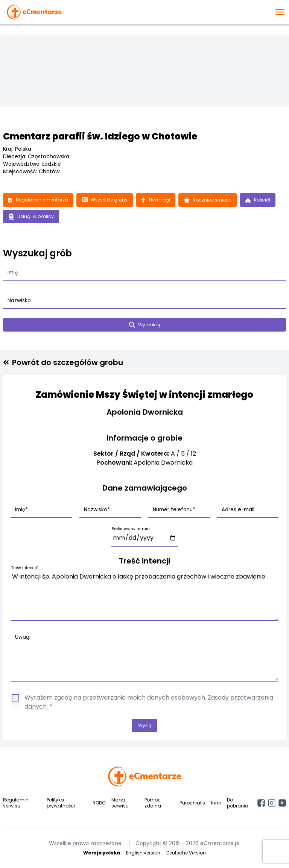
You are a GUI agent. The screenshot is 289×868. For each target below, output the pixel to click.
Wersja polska (102, 853)
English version (143, 853)
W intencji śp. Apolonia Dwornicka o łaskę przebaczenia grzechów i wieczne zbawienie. (144, 595)
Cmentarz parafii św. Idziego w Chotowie (100, 136)
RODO (99, 803)
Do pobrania (238, 803)
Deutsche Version (186, 853)
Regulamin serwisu (16, 803)
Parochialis (192, 803)
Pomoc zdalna (153, 803)
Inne (216, 803)
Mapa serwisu (120, 803)
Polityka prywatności (61, 803)
